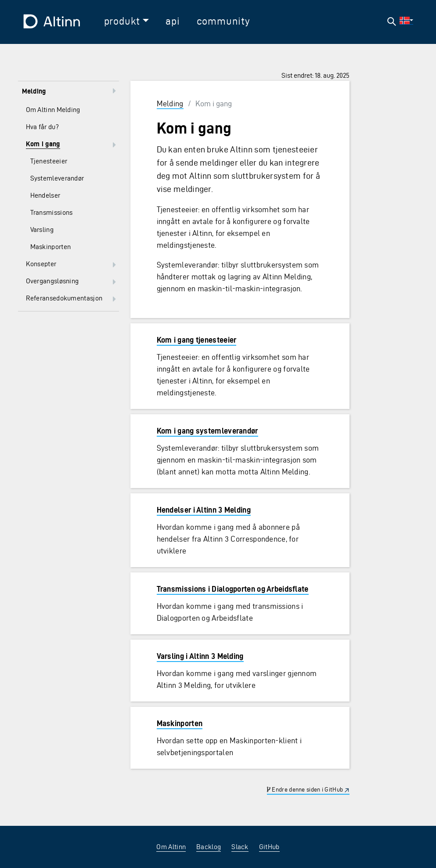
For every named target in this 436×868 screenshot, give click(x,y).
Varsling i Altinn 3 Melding (200, 656)
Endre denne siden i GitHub (305, 790)
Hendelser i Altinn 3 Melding (204, 510)
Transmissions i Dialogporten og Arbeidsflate (233, 589)
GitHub (269, 847)
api (173, 21)
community (223, 21)
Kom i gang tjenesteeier (197, 340)
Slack (240, 847)
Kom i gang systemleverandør (207, 431)
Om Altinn (171, 847)
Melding (170, 103)
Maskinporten (180, 723)
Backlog (209, 847)
